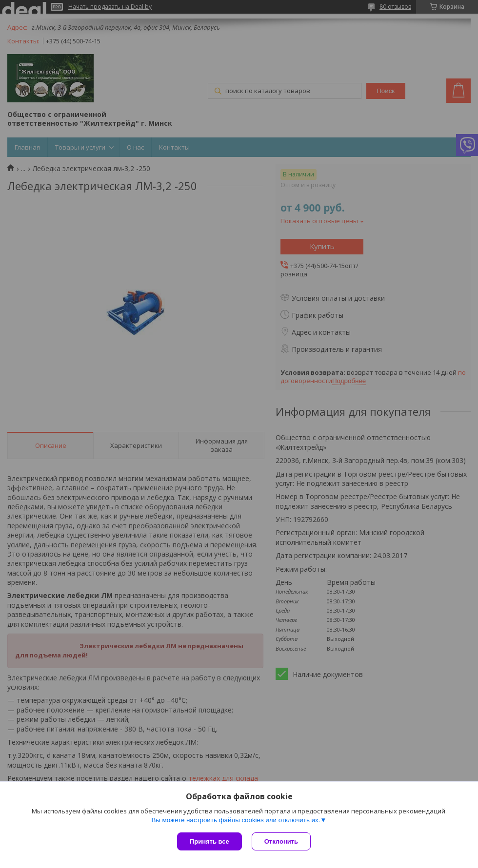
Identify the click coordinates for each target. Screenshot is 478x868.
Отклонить (281, 841)
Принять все (209, 841)
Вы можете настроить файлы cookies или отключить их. (236, 820)
